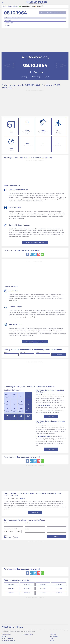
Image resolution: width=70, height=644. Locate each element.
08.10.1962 (43, 589)
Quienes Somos (6, 634)
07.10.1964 (27, 584)
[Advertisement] (35, 40)
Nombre (6, 352)
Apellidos (22, 352)
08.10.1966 (59, 589)
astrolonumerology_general (14, 18)
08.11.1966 (27, 593)
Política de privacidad (8, 641)
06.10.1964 (59, 584)
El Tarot (7, 25)
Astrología (8, 20)
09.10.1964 (11, 584)
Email (37, 352)
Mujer (17, 537)
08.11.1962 (11, 593)
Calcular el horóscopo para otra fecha (53, 13)
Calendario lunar (28, 634)
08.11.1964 (11, 589)
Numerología (9, 23)
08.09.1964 (27, 589)
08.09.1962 (43, 593)
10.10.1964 (43, 584)
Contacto (4, 637)
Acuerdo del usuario (8, 639)
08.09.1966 (59, 593)
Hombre (8, 537)
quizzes (52, 641)
